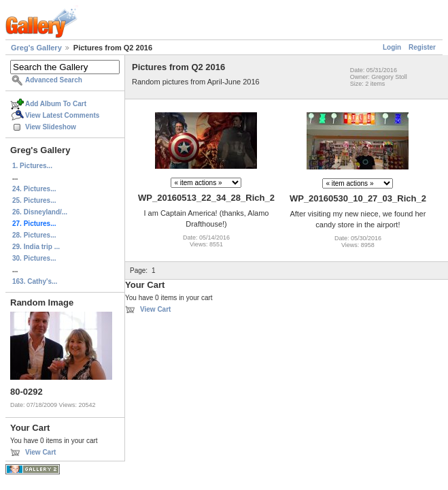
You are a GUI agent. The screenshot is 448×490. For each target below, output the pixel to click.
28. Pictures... (34, 235)
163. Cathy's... (35, 281)
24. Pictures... (34, 189)
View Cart (40, 452)
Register (422, 47)
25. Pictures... (34, 200)
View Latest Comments (62, 115)
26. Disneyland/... (40, 212)
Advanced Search (54, 80)
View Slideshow (51, 127)
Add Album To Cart (56, 104)
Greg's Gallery (36, 48)
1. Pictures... (32, 166)
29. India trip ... (36, 247)
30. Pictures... (34, 258)
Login (392, 47)
